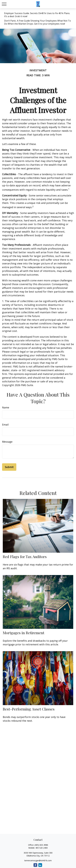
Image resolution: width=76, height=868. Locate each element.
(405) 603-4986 (41, 845)
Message (7, 442)
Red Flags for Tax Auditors (25, 557)
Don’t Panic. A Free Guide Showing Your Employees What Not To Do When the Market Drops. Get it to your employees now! (38, 22)
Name (6, 407)
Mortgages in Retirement (24, 633)
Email (5, 425)
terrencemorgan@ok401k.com (38, 860)
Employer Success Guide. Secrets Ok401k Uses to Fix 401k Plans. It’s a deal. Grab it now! (37, 15)
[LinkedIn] (40, 865)
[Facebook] (35, 865)
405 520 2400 (42, 848)
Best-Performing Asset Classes (29, 709)
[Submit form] (9, 467)
